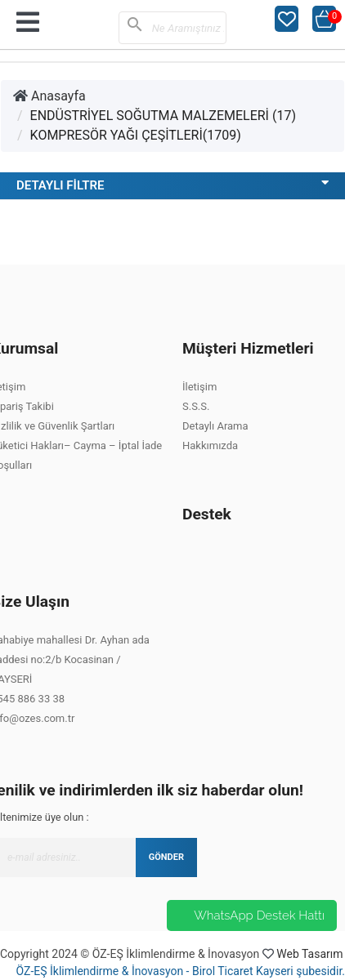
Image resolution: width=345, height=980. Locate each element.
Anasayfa (49, 96)
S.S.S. (196, 406)
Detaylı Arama (215, 426)
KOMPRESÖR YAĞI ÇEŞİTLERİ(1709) (136, 135)
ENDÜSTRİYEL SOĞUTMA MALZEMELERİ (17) (163, 116)
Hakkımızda (210, 445)
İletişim (199, 387)
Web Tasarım (309, 954)
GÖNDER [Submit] (166, 857)
